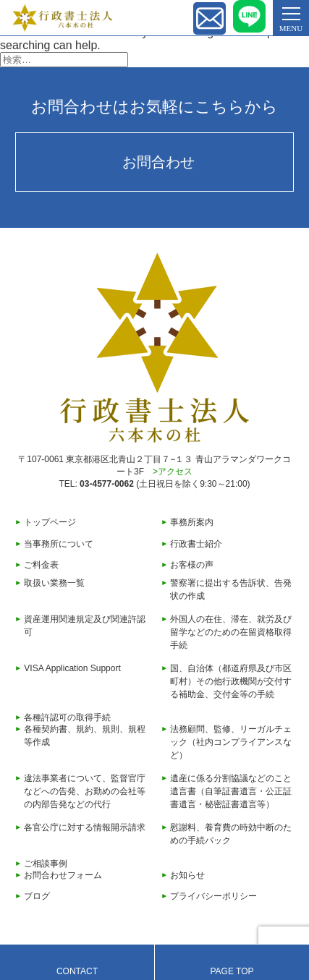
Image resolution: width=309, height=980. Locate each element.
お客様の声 (192, 565)
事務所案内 (192, 522)
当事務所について (59, 544)
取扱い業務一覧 (54, 583)
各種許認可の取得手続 (67, 717)
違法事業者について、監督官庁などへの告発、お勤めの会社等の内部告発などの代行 (85, 791)
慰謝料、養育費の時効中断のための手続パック (231, 834)
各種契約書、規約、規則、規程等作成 (85, 736)
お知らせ (187, 875)
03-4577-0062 (107, 484)
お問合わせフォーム (63, 875)
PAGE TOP (232, 971)
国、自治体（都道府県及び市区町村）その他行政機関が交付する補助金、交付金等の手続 (231, 681)
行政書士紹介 (196, 544)
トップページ (50, 522)
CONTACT (77, 971)
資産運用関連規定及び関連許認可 (85, 626)
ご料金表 (41, 565)
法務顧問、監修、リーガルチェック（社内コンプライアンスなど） (231, 742)
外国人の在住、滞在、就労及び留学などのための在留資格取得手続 (231, 632)
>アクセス (173, 472)
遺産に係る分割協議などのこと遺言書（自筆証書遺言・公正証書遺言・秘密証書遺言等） (231, 791)
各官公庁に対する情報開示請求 (85, 827)
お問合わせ (158, 162)
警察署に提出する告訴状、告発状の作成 (231, 589)
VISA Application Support (72, 668)
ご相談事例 (46, 864)
